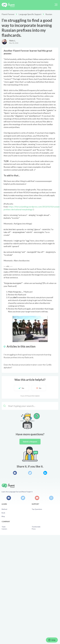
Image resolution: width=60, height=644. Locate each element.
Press (34, 529)
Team (4, 527)
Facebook (15, 473)
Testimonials (36, 527)
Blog (3, 516)
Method (4, 509)
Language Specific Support (30, 14)
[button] (56, 5)
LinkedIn (45, 473)
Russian (49, 14)
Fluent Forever (8, 14)
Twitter (30, 473)
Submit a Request (30, 442)
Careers (4, 529)
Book (3, 513)
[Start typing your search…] (30, 406)
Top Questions (37, 509)
